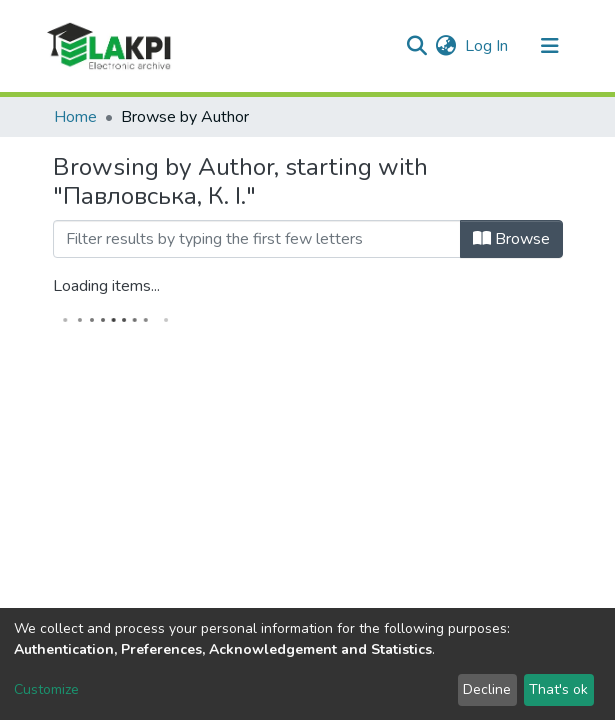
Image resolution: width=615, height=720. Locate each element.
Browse (511, 239)
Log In (487, 46)
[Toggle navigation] (550, 46)
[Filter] (257, 239)
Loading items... (106, 286)
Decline (487, 689)
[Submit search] (417, 46)
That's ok (558, 689)
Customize (46, 689)
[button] (446, 46)
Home (75, 117)
